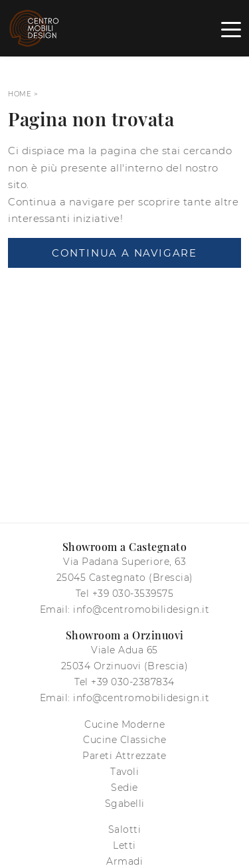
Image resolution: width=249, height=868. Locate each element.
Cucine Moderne (124, 724)
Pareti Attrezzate (124, 756)
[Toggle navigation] (231, 29)
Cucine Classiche (124, 740)
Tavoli (124, 772)
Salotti (125, 829)
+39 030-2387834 (133, 682)
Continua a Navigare (124, 253)
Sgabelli (125, 804)
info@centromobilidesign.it (141, 609)
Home (20, 94)
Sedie (124, 788)
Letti (124, 845)
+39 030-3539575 (133, 594)
